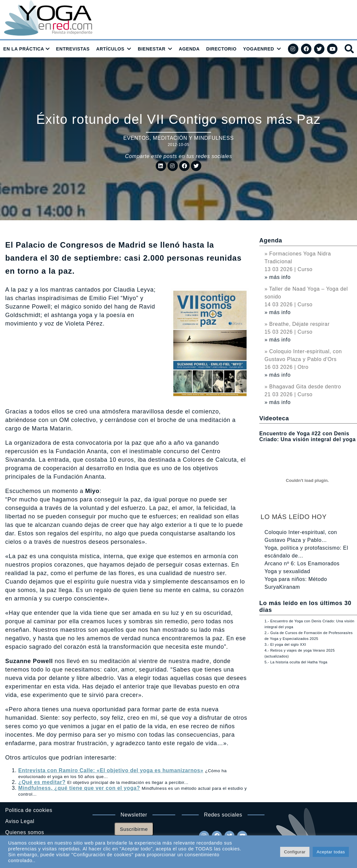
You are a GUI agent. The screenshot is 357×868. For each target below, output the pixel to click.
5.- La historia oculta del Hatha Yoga (296, 662)
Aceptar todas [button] (331, 852)
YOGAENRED (258, 49)
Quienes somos (25, 832)
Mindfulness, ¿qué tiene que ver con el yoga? (79, 788)
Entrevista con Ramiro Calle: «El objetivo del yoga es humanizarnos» (111, 770)
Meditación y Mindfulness (193, 138)
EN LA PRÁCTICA (24, 49)
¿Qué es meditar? (42, 782)
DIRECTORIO (221, 49)
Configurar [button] (295, 852)
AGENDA (189, 49)
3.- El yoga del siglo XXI (285, 644)
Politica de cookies (29, 810)
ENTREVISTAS (73, 49)
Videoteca (274, 418)
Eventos (136, 138)
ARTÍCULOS (110, 49)
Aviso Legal (20, 821)
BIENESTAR (152, 49)
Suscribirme (134, 829)
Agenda (271, 240)
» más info (278, 277)
